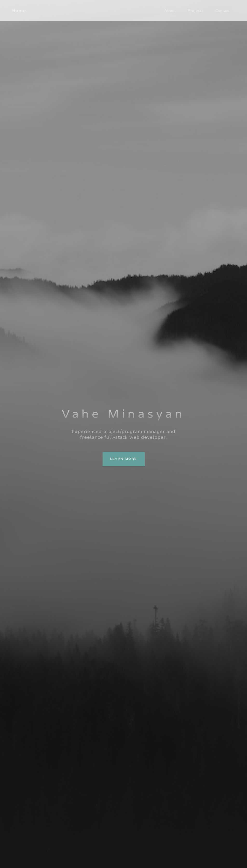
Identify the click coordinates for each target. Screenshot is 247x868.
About (170, 11)
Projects (196, 11)
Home (19, 10)
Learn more (124, 459)
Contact (223, 11)
